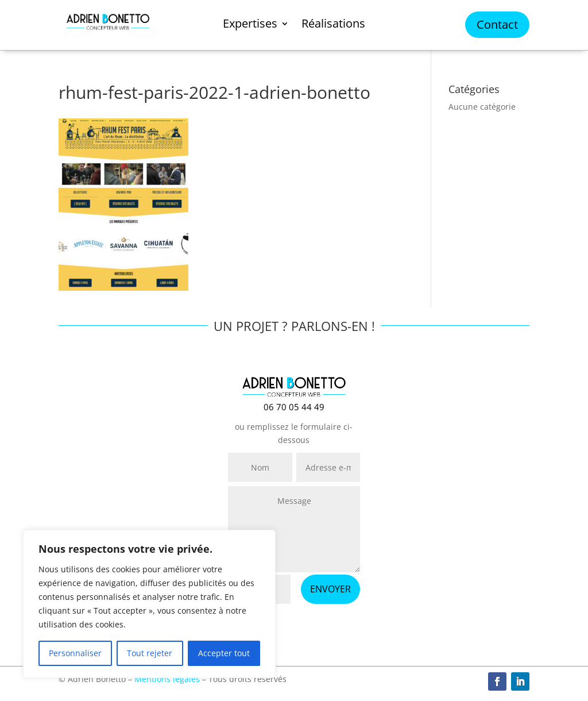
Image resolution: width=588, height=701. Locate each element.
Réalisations (333, 25)
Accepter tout (224, 653)
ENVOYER (330, 589)
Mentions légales (167, 679)
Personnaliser (75, 653)
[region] (149, 604)
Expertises (250, 25)
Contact (497, 24)
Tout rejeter (150, 653)
